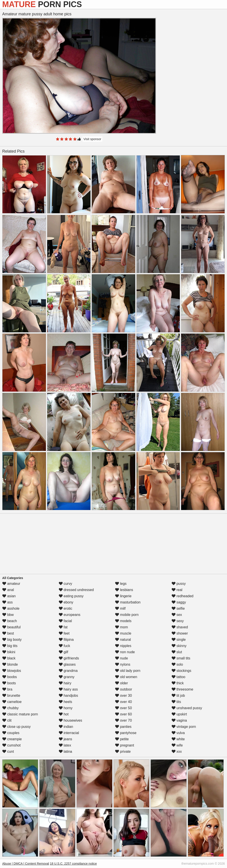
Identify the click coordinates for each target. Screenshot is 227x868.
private (123, 752)
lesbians (124, 590)
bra (7, 689)
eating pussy (71, 596)
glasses (67, 664)
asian (9, 596)
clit (7, 720)
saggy (179, 602)
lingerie (123, 596)
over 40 (123, 702)
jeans (66, 739)
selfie (178, 608)
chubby (10, 708)
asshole (11, 608)
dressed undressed (76, 590)
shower (180, 633)
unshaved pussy (187, 708)
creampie (12, 739)
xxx (177, 752)
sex (177, 615)
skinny (179, 646)
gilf (64, 652)
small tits (181, 658)
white (178, 739)
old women (126, 677)
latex (65, 745)
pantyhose (126, 733)
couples (11, 733)
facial (65, 621)
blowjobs (12, 671)
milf (120, 608)
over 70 (123, 720)
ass (7, 602)
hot (64, 714)
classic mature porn (20, 714)
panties (123, 727)
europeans (70, 615)
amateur (11, 584)
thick (178, 683)
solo (177, 664)
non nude (125, 652)
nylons (123, 664)
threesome (182, 689)
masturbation (128, 602)
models (123, 621)
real (177, 590)
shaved (180, 627)
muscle (123, 633)
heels (66, 702)
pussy (179, 584)
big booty (12, 640)
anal (8, 590)
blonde (10, 664)
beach (10, 621)
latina (66, 752)
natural (123, 640)
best (8, 633)
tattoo (178, 677)
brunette (11, 696)
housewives (70, 720)
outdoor (124, 689)
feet (64, 633)
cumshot (11, 745)
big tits (10, 646)
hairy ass (68, 689)
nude (121, 658)
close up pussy (16, 727)
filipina (66, 640)
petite (122, 739)
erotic (66, 608)
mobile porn (127, 615)
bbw (8, 615)
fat (63, 627)
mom (121, 627)
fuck (65, 646)
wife (177, 745)
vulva (178, 733)
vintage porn (184, 727)
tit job (178, 696)
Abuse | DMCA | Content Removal (26, 864)
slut (177, 652)
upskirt (179, 714)
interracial (69, 733)
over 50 (123, 708)
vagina (179, 720)
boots (9, 683)
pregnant (125, 745)
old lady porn (128, 671)
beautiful (11, 627)
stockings (181, 671)
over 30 (123, 696)
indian (66, 727)
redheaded (183, 596)
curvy (66, 584)
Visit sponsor (92, 139)
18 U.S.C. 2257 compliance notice (73, 864)
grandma (68, 671)
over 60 (123, 714)
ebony (66, 602)
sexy (178, 621)
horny (66, 708)
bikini (9, 652)
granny (67, 677)
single (179, 640)
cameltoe (12, 702)
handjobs (68, 696)
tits (176, 702)
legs (121, 584)
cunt (8, 752)
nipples (123, 646)
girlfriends (69, 658)
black (9, 658)
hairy (65, 683)
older (121, 683)
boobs (10, 677)
